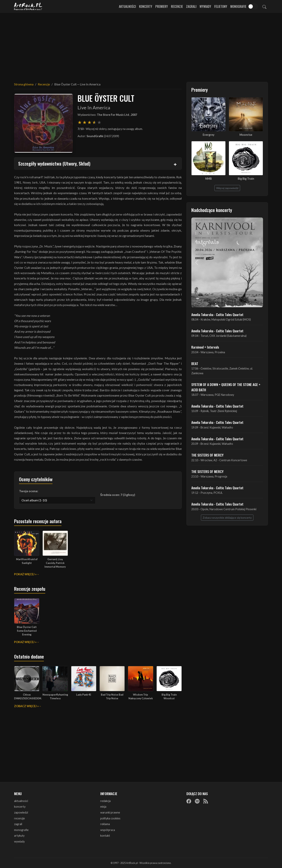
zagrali (18, 824)
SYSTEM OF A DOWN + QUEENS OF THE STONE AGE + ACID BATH (226, 387)
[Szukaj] (264, 6)
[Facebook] (189, 801)
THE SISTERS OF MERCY (207, 455)
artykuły (19, 836)
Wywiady (205, 6)
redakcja (105, 801)
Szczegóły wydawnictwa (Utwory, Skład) (54, 163)
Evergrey (209, 135)
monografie (21, 830)
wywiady (19, 841)
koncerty (20, 807)
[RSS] (206, 801)
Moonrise (246, 135)
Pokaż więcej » (25, 574)
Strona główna (24, 84)
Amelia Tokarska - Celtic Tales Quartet (217, 314)
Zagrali (191, 6)
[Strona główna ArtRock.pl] (28, 6)
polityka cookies (110, 818)
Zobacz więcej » (26, 706)
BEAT (195, 363)
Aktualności (127, 6)
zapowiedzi (21, 812)
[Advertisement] (141, 45)
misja (103, 807)
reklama (105, 824)
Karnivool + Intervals (205, 347)
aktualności (21, 801)
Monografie (238, 6)
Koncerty (146, 6)
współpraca (108, 830)
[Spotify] (197, 801)
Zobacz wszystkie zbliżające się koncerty (227, 518)
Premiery (162, 6)
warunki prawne (110, 812)
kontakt (105, 836)
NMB (208, 179)
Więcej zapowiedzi (227, 188)
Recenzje (177, 6)
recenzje (19, 818)
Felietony (221, 6)
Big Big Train (246, 179)
